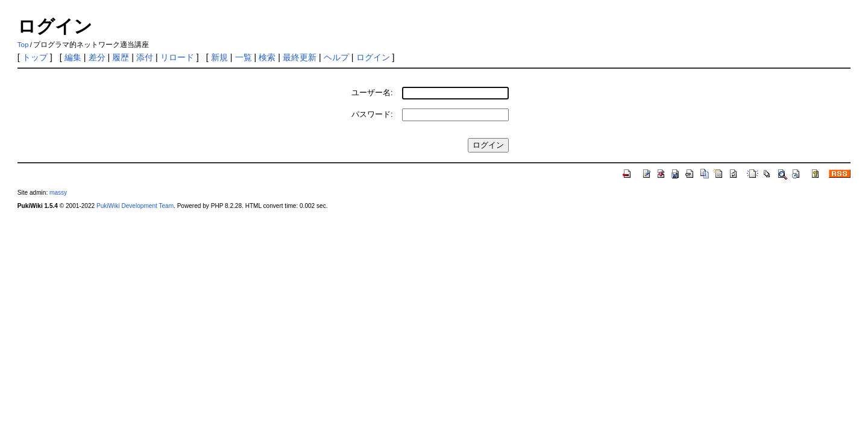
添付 (145, 57)
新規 (219, 57)
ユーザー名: (372, 93)
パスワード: (372, 114)
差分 (97, 57)
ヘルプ (336, 57)
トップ (35, 57)
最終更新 (300, 57)
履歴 (121, 57)
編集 (73, 57)
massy (58, 193)
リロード (177, 57)
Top (23, 45)
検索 (267, 57)
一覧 (244, 57)
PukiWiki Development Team (135, 206)
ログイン (373, 57)
